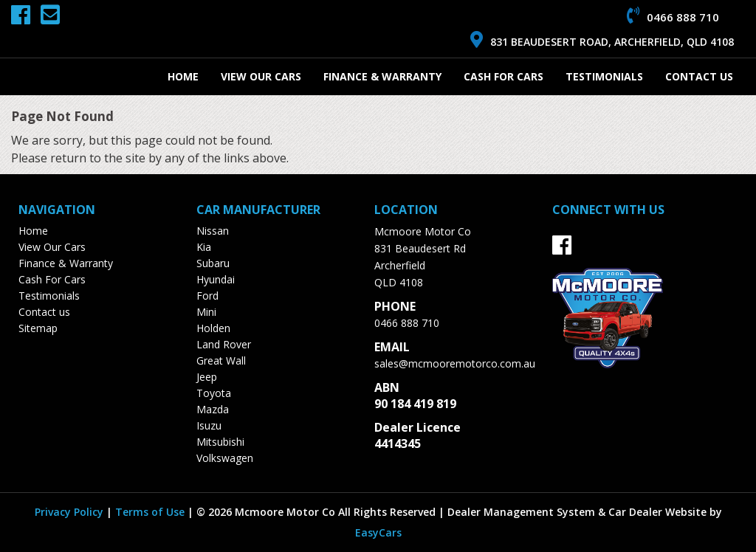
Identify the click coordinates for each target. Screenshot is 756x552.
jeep (207, 377)
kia (204, 247)
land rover (224, 344)
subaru (213, 263)
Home (183, 76)
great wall (221, 360)
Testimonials (604, 76)
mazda (213, 409)
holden (213, 328)
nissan (213, 231)
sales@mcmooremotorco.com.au (455, 363)
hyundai (216, 279)
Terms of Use (151, 512)
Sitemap (38, 328)
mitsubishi (220, 442)
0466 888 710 (407, 323)
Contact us (699, 76)
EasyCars (378, 532)
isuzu (209, 425)
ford (207, 296)
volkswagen (225, 458)
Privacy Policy (71, 512)
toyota (214, 393)
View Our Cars (261, 76)
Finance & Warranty (382, 76)
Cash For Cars (504, 76)
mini (206, 312)
